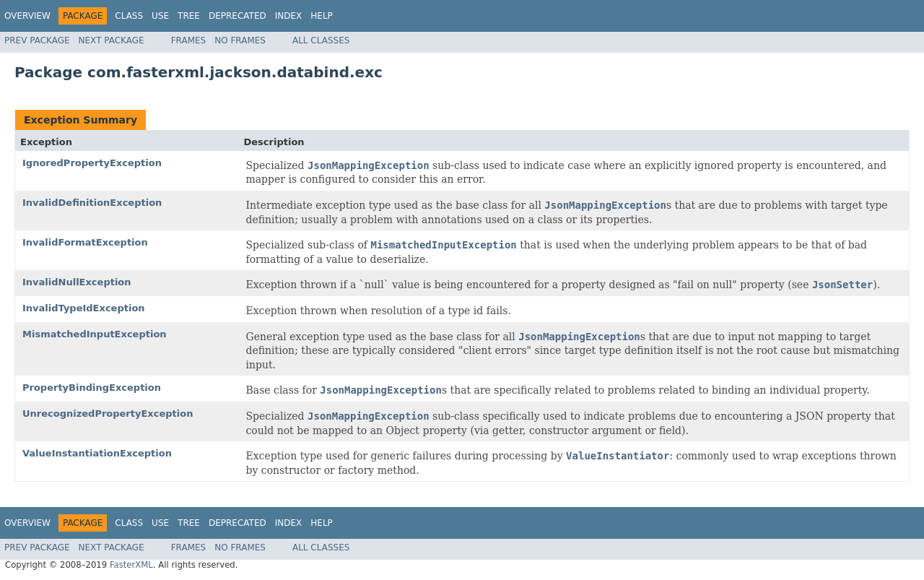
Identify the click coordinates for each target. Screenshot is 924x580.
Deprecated (237, 16)
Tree (189, 16)
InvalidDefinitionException (92, 203)
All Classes (321, 40)
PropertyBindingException (92, 388)
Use (160, 16)
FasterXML (131, 565)
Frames (189, 40)
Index (289, 16)
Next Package (112, 40)
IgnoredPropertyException (92, 163)
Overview (27, 16)
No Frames (240, 40)
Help (322, 16)
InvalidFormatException (85, 242)
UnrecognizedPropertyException (108, 414)
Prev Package (37, 40)
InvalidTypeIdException (84, 308)
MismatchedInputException (95, 334)
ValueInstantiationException (97, 453)
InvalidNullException (77, 282)
